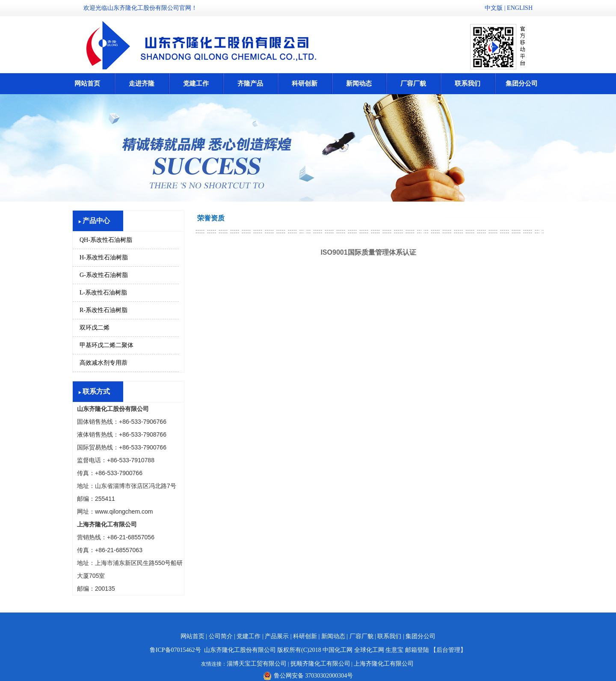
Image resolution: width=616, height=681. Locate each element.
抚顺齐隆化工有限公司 (320, 664)
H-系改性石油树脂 (104, 257)
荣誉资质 (211, 218)
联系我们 (468, 83)
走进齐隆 (142, 83)
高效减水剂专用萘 (104, 363)
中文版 (494, 8)
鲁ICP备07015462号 (175, 650)
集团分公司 (522, 83)
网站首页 (87, 83)
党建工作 (196, 83)
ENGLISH (520, 8)
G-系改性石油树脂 (104, 275)
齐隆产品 (250, 83)
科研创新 (305, 83)
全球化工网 (369, 650)
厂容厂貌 (413, 83)
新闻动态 (359, 83)
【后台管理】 (448, 650)
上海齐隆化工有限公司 (384, 664)
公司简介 (221, 636)
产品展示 (277, 636)
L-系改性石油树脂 (103, 293)
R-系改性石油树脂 (104, 310)
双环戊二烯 (95, 328)
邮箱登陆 (417, 650)
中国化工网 (338, 650)
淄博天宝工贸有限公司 (257, 664)
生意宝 (394, 650)
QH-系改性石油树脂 (106, 240)
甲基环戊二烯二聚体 (107, 345)
